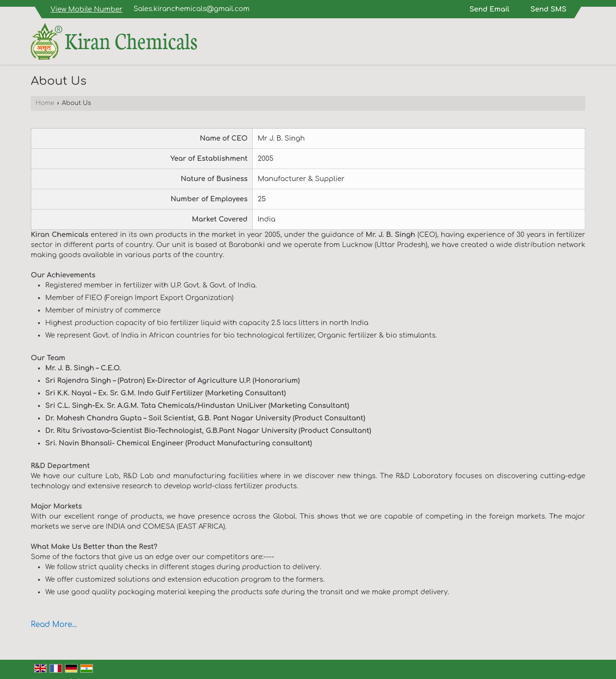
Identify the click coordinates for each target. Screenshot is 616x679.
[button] (86, 9)
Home (45, 103)
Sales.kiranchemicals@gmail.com (192, 9)
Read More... (54, 625)
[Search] (579, 44)
